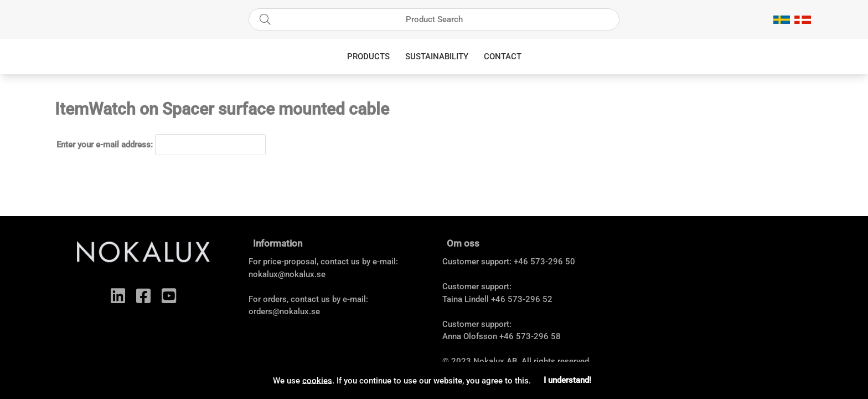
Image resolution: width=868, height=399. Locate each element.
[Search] (434, 19)
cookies (317, 380)
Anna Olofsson (470, 336)
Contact (503, 57)
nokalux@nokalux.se (287, 274)
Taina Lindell (466, 299)
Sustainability (437, 57)
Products (368, 57)
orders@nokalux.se (284, 311)
